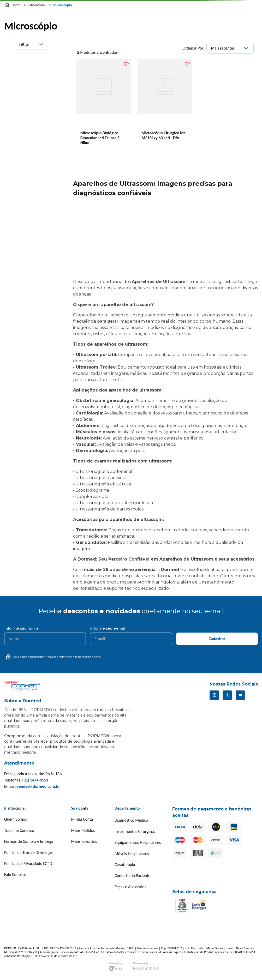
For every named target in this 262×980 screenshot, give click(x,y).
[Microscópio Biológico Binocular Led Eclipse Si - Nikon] (104, 105)
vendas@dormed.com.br (38, 786)
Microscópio (62, 5)
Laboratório (36, 5)
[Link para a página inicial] (13, 5)
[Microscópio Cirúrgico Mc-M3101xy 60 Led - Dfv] (165, 105)
